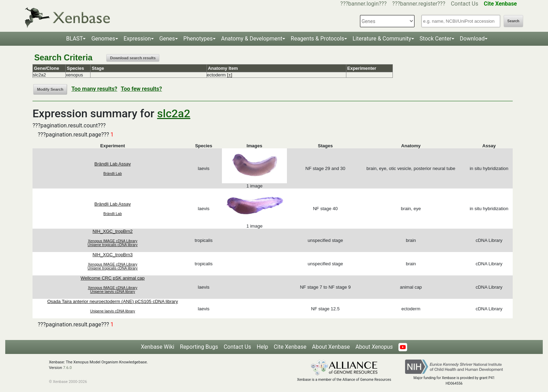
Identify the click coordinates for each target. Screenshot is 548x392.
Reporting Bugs (199, 347)
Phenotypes (198, 39)
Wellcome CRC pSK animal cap (113, 278)
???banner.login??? (364, 4)
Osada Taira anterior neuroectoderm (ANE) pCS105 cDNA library (113, 301)
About (374, 347)
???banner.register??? (419, 4)
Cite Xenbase (290, 347)
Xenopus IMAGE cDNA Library (113, 241)
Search (513, 21)
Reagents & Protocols (318, 39)
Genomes (103, 39)
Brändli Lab (113, 174)
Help (262, 347)
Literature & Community (382, 39)
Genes (167, 39)
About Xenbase (331, 347)
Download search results (133, 58)
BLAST (74, 39)
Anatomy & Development (252, 39)
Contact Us (465, 4)
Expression (137, 39)
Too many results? (94, 89)
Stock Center (436, 39)
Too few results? (142, 89)
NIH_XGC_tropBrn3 (113, 255)
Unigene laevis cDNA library (113, 292)
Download (472, 39)
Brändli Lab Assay (113, 164)
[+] (230, 75)
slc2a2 (174, 113)
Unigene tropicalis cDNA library (113, 245)
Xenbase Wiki (158, 347)
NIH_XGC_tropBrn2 (113, 231)
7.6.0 (67, 368)
